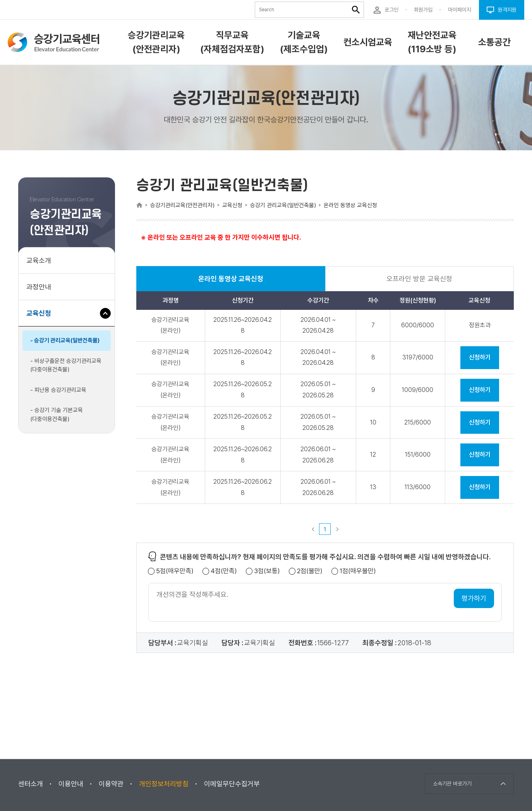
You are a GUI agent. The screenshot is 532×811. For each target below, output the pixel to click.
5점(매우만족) (175, 571)
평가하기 (474, 598)
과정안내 (39, 287)
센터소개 (31, 784)
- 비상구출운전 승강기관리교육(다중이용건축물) (66, 365)
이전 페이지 (313, 529)
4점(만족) (224, 571)
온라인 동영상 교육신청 (231, 283)
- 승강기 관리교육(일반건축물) (65, 340)
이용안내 (71, 784)
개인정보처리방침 (164, 784)
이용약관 (111, 784)
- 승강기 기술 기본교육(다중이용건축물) (57, 415)
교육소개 (39, 260)
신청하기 (480, 357)
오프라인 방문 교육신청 (419, 279)
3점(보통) (267, 571)
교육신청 (42, 317)
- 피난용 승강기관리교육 (58, 390)
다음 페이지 (337, 529)
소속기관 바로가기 (452, 784)
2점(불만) (310, 571)
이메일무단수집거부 (232, 784)
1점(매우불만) (358, 571)
